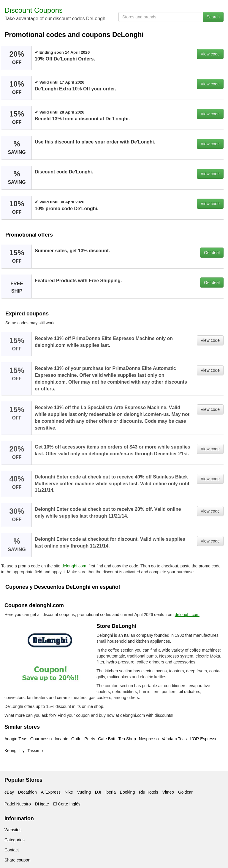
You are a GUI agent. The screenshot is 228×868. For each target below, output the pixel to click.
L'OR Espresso (204, 739)
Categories (15, 840)
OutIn (76, 739)
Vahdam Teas (174, 739)
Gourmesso (41, 739)
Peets (90, 739)
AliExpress (51, 792)
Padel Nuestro (18, 804)
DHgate (42, 804)
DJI (98, 792)
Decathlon (27, 792)
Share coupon (17, 860)
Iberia (111, 792)
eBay (9, 792)
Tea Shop (127, 739)
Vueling (84, 792)
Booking (128, 792)
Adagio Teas (16, 739)
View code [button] (210, 54)
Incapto (61, 739)
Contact (12, 850)
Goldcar (185, 792)
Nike (69, 792)
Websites (13, 830)
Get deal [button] (212, 253)
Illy (22, 751)
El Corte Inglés (67, 804)
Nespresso (149, 739)
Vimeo (168, 792)
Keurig (10, 751)
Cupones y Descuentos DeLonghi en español (63, 587)
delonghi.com (74, 566)
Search (213, 17)
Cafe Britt (107, 739)
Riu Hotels (149, 792)
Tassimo (35, 751)
